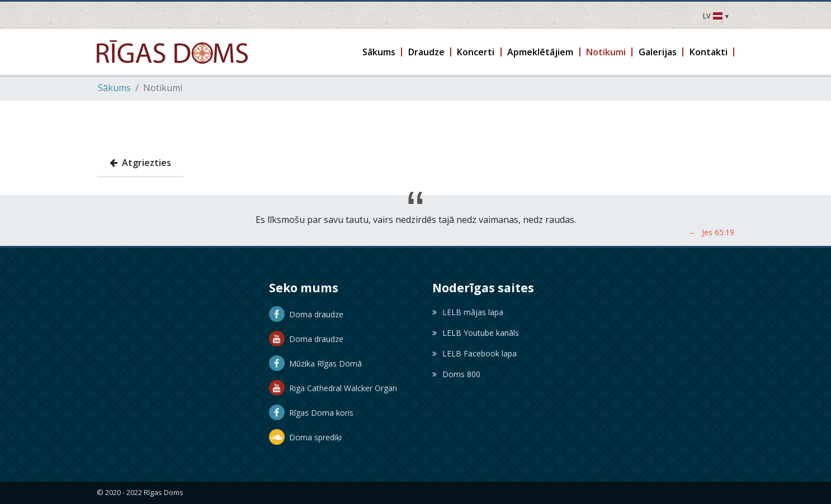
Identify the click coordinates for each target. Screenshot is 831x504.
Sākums (114, 88)
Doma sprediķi (305, 437)
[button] (380, 52)
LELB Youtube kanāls (476, 333)
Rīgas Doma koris (311, 413)
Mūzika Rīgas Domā (315, 363)
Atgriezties (140, 163)
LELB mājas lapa (468, 312)
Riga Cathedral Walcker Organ (333, 388)
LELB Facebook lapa (474, 353)
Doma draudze (306, 314)
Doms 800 (456, 374)
